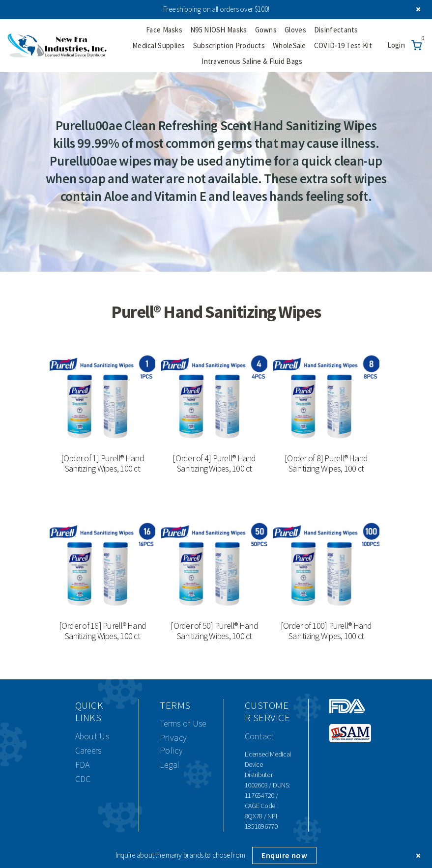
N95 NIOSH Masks (219, 30)
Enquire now (284, 855)
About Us (92, 736)
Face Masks (164, 30)
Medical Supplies (159, 45)
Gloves (295, 30)
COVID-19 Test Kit (343, 45)
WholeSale (289, 45)
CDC (83, 779)
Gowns (266, 30)
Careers (88, 750)
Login (396, 45)
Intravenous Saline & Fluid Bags (252, 61)
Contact (259, 736)
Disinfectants (336, 30)
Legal (170, 765)
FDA (83, 765)
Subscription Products (229, 45)
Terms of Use (183, 723)
